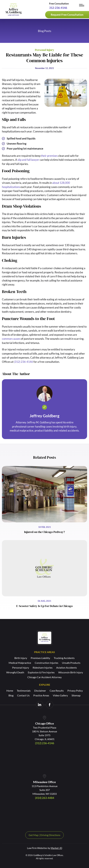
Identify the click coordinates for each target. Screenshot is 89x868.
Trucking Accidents (64, 658)
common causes (11, 339)
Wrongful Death (15, 672)
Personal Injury (21, 668)
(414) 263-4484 (45, 798)
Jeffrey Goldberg (44, 416)
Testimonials (24, 691)
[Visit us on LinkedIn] (40, 705)
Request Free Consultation (67, 15)
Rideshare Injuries (43, 668)
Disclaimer (40, 691)
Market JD (56, 848)
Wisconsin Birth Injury (71, 672)
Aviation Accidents (67, 668)
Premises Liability (40, 658)
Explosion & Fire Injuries (41, 672)
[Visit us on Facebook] (50, 705)
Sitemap (76, 695)
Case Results (57, 691)
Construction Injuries (47, 663)
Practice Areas (41, 695)
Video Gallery (60, 695)
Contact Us (23, 695)
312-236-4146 (58, 8)
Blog (11, 695)
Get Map (34, 835)
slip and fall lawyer (28, 160)
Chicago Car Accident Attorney (44, 677)
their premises (49, 156)
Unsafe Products (71, 663)
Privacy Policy (75, 691)
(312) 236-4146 (23, 362)
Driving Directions (50, 835)
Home (10, 691)
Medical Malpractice (20, 663)
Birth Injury (21, 658)
